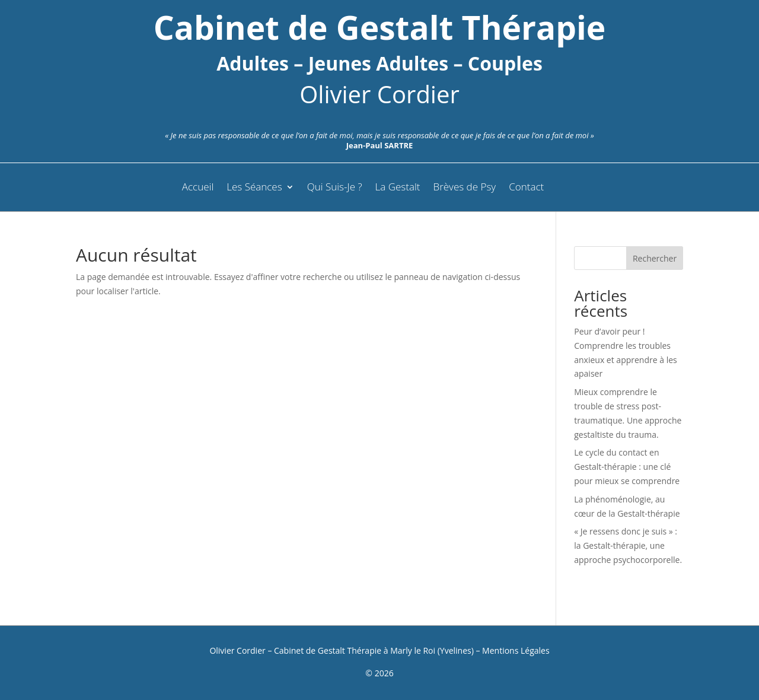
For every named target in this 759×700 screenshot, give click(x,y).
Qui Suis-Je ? (335, 188)
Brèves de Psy (465, 188)
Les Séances (254, 188)
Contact (526, 188)
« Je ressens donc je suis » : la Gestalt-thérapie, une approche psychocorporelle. (628, 545)
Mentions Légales (516, 650)
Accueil (198, 188)
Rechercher (655, 258)
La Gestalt (398, 188)
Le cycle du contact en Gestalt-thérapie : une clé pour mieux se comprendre (627, 467)
